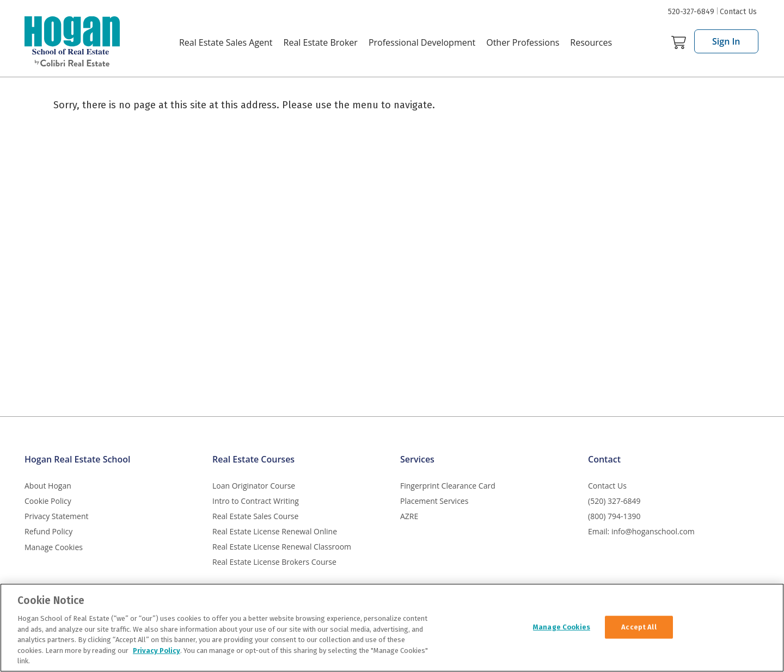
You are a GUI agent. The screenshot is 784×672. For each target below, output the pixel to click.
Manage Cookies (54, 548)
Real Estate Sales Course (255, 516)
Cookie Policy (48, 501)
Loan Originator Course (254, 486)
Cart (679, 42)
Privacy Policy (157, 651)
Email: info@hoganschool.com (641, 531)
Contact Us (738, 12)
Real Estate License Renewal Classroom (282, 547)
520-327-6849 (691, 12)
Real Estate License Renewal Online (275, 531)
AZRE (409, 516)
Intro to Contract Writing (256, 501)
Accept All (639, 627)
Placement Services (434, 501)
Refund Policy (48, 531)
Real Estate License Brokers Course (274, 562)
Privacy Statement (57, 516)
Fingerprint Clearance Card (448, 486)
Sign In (726, 41)
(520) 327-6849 (614, 501)
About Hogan (48, 486)
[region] (392, 628)
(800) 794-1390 (614, 516)
